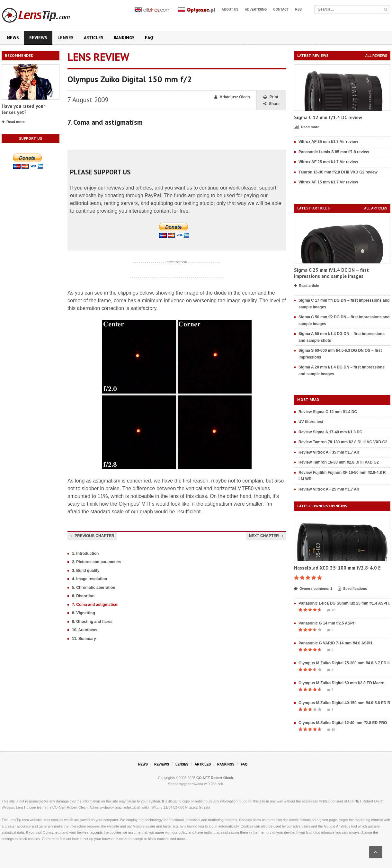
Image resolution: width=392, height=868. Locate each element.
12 (331, 610)
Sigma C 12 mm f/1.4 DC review (328, 117)
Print (271, 97)
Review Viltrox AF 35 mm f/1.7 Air (329, 452)
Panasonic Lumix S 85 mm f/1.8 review (334, 152)
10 (331, 730)
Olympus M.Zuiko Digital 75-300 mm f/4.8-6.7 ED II (344, 663)
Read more (13, 122)
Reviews (38, 38)
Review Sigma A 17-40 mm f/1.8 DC (330, 432)
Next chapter (266, 536)
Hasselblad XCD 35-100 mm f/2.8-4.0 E (337, 568)
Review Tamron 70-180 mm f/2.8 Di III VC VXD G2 (343, 442)
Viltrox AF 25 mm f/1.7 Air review (328, 162)
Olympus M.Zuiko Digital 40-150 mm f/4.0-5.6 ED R (344, 703)
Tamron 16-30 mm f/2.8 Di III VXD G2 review (338, 172)
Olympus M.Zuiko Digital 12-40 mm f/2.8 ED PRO (343, 723)
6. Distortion (83, 596)
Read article (306, 286)
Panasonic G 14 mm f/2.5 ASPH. (328, 623)
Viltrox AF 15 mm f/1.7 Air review (328, 182)
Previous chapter (92, 536)
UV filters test (311, 422)
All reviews (376, 56)
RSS (298, 9)
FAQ (149, 38)
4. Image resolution (89, 579)
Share (271, 104)
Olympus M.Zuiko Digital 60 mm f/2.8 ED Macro (341, 683)
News (13, 38)
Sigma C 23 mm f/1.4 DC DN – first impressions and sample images (331, 273)
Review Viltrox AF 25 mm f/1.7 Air (329, 489)
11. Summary (84, 639)
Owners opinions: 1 (313, 589)
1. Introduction (85, 554)
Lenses (66, 38)
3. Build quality (86, 571)
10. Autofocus (85, 630)
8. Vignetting (84, 613)
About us (230, 9)
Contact (281, 9)
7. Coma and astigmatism (95, 605)
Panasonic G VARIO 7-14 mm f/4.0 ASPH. (336, 643)
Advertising (256, 9)
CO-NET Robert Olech (215, 778)
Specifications (352, 589)
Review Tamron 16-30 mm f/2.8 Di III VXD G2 (339, 462)
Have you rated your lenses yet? (23, 109)
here (51, 839)
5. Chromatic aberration (94, 588)
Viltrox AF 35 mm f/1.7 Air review (328, 142)
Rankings (124, 38)
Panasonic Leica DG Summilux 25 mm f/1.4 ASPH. (344, 603)
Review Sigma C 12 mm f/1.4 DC (328, 412)
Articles (94, 38)
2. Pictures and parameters (97, 562)
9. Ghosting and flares (92, 622)
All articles (376, 208)
